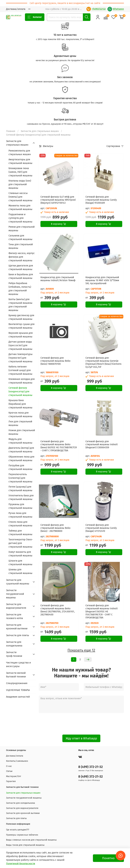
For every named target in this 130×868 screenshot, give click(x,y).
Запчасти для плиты (18, 635)
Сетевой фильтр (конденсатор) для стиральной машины (20, 391)
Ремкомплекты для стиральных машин (20, 152)
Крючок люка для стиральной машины (20, 415)
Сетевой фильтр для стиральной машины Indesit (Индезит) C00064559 (102, 444)
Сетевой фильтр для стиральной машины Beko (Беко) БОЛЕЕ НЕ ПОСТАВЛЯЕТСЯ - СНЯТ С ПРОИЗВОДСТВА (59, 446)
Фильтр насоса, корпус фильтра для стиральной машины (22, 257)
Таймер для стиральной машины (20, 532)
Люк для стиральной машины (20, 423)
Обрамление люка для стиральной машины (21, 458)
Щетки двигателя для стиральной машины (21, 267)
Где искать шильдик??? (18, 830)
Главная (11, 131)
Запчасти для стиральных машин (40, 131)
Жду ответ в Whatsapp (81, 738)
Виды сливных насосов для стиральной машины (31, 840)
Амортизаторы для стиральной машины (20, 161)
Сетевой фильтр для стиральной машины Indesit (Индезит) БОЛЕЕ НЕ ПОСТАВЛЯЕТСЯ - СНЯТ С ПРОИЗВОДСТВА (102, 611)
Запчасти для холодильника (14, 644)
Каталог (35, 17)
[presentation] (81, 724)
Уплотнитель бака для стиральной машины (21, 497)
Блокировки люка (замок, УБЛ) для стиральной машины (20, 172)
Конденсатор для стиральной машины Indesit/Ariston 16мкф (58, 279)
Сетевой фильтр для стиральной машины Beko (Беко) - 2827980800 (55, 528)
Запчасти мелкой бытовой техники (16, 675)
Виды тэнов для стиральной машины (25, 845)
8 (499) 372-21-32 (91, 767)
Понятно (108, 858)
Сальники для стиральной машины (20, 237)
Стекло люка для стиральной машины (20, 524)
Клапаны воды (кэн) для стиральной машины (20, 184)
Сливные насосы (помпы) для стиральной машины (20, 197)
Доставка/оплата (16, 9)
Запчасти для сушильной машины (18, 582)
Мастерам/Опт (14, 776)
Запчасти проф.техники (14, 654)
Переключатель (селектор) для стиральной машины (20, 478)
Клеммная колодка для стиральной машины (22, 381)
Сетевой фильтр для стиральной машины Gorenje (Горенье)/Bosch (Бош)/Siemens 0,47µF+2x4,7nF (103, 362)
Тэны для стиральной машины (21, 246)
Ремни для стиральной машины (22, 229)
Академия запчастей (18, 697)
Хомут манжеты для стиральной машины (20, 554)
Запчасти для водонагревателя (16, 606)
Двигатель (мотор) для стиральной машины (21, 450)
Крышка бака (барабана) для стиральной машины (20, 404)
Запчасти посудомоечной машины (15, 594)
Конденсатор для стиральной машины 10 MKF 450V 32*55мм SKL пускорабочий (102, 280)
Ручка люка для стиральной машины (20, 515)
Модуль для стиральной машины (20, 441)
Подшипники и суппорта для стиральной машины (20, 218)
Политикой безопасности (21, 864)
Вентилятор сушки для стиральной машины (22, 326)
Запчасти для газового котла (15, 616)
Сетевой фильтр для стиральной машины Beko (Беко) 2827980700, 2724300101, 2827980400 (58, 610)
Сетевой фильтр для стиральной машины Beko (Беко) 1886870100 (55, 361)
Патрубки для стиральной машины (20, 467)
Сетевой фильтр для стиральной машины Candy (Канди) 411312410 (101, 528)
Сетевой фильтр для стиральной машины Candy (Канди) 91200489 (101, 200)
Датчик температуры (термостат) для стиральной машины (21, 358)
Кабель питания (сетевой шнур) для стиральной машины (20, 370)
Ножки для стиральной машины (22, 432)
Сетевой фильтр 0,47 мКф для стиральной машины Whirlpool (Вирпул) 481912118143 (58, 200)
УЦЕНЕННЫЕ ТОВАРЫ (18, 690)
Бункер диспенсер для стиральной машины (21, 317)
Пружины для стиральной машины (20, 506)
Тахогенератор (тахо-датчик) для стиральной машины (21, 543)
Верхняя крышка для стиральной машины (21, 335)
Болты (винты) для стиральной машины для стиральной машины (20, 305)
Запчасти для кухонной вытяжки (17, 627)
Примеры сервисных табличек (22, 835)
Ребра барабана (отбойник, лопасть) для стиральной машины (20, 289)
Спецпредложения (17, 683)
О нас (9, 766)
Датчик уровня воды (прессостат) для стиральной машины (20, 345)
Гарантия (11, 781)
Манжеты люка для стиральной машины (20, 207)
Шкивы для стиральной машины (20, 571)
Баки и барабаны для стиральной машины (21, 276)
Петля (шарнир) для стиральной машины (20, 489)
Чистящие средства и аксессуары (18, 664)
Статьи (9, 771)
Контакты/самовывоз (17, 761)
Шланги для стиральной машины (20, 563)
